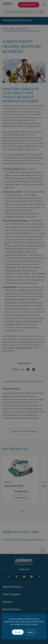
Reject (30, 632)
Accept (18, 632)
